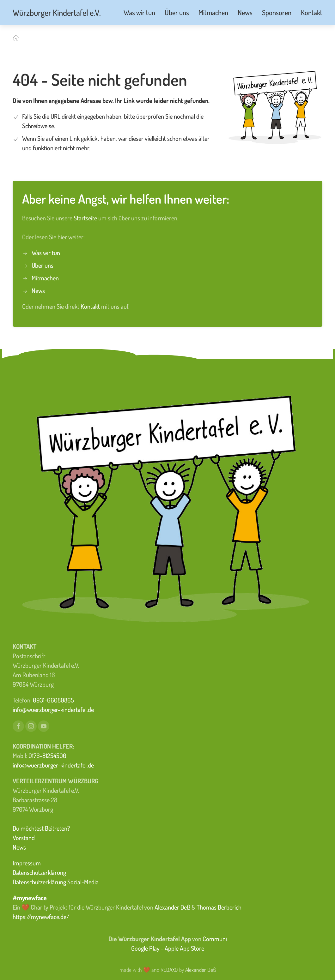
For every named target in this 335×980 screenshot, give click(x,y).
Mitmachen (45, 278)
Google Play (145, 948)
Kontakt (91, 306)
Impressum (27, 863)
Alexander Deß (172, 907)
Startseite (86, 218)
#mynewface (30, 898)
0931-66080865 (53, 700)
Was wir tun (46, 253)
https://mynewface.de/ (41, 917)
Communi (215, 939)
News (38, 290)
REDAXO (169, 970)
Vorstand (24, 838)
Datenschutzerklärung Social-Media (56, 882)
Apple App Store (184, 948)
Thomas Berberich (219, 907)
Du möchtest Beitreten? (41, 828)
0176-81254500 (47, 756)
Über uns (43, 265)
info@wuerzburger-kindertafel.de (53, 709)
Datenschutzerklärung (39, 872)
